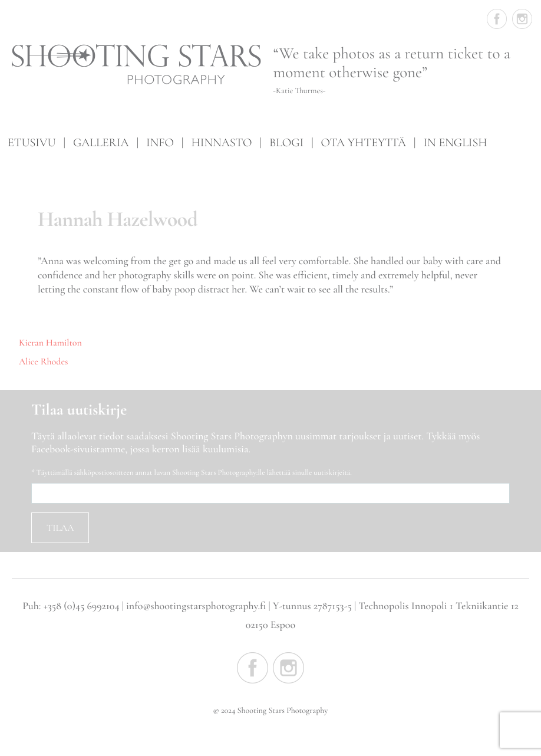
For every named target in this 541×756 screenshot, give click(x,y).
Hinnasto (221, 142)
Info (160, 142)
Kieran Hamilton (50, 343)
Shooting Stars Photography (137, 65)
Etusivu (32, 142)
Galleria (101, 142)
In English (455, 142)
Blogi (286, 142)
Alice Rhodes (43, 361)
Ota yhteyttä (364, 142)
